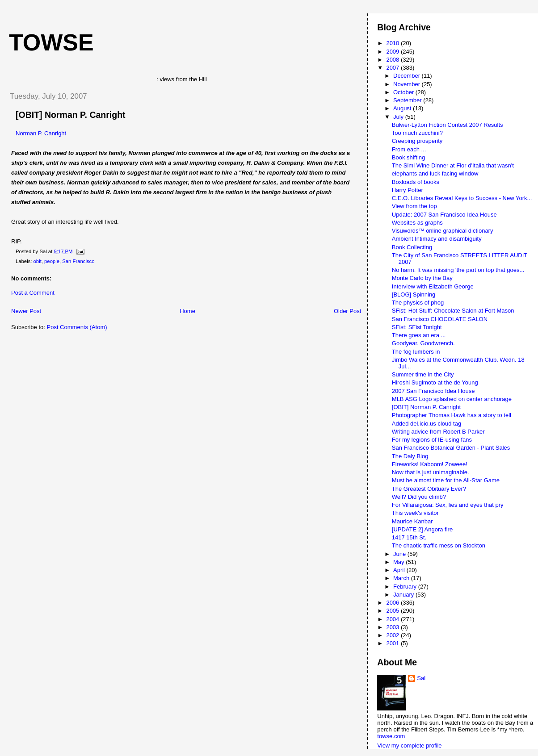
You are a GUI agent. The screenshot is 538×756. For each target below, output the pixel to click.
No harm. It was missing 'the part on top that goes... (458, 270)
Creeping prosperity (417, 141)
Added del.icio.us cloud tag (427, 424)
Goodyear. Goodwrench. (423, 343)
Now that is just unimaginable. (431, 472)
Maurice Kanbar (412, 521)
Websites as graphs (417, 223)
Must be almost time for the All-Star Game (446, 480)
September (408, 100)
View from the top (414, 206)
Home (187, 311)
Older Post (347, 311)
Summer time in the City (423, 374)
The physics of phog (418, 303)
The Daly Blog (410, 456)
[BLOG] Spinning (414, 294)
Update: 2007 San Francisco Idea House (444, 215)
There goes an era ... (419, 335)
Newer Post (26, 311)
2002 (393, 635)
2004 (393, 619)
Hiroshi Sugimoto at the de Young (435, 382)
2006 (393, 603)
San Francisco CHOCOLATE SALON (440, 319)
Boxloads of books (416, 182)
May (399, 562)
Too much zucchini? (417, 133)
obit (38, 261)
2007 (393, 68)
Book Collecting (412, 247)
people (52, 261)
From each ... (409, 149)
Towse (51, 42)
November (408, 84)
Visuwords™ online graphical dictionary (443, 231)
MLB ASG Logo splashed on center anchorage (452, 399)
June (400, 554)
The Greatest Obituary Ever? (429, 489)
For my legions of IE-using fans (432, 440)
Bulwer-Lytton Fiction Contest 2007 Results (448, 125)
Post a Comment (33, 293)
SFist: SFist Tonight (417, 327)
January (404, 595)
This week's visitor (415, 513)
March (402, 578)
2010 (393, 43)
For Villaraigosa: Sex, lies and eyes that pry (448, 505)
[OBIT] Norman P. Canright (71, 115)
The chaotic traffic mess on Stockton (439, 545)
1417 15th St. (409, 537)
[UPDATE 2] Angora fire (422, 529)
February (406, 587)
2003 (393, 627)
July (399, 117)
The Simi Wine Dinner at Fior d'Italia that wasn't (453, 165)
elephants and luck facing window (435, 173)
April (400, 570)
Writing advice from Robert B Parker (438, 432)
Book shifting (408, 157)
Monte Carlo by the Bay (422, 278)
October (404, 92)
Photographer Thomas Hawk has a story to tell (452, 415)
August (403, 108)
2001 (393, 643)
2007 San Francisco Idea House (433, 391)
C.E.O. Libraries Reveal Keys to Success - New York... (462, 198)
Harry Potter (408, 190)
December (408, 76)
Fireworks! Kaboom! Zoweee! (430, 464)
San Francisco (78, 261)
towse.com (391, 736)
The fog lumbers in (416, 352)
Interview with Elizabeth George (433, 286)
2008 (393, 60)
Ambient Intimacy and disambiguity (437, 239)
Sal (421, 678)
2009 (393, 52)
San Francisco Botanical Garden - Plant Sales (451, 448)
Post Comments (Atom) (77, 327)
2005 (393, 611)
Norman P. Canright (41, 133)
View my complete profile (409, 746)
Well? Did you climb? (419, 497)
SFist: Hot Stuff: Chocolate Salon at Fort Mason (453, 311)
